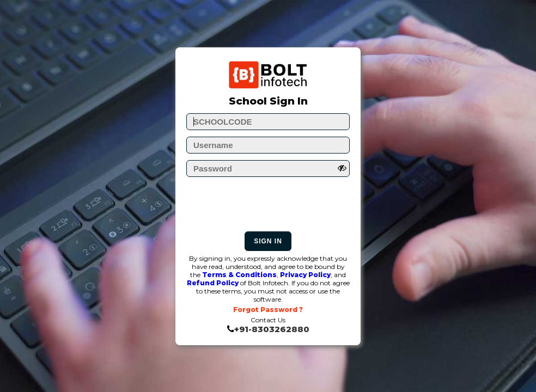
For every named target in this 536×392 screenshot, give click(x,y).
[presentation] (269, 207)
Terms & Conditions (239, 275)
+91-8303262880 (272, 329)
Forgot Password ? (268, 310)
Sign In (268, 241)
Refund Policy (213, 283)
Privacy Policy (305, 275)
